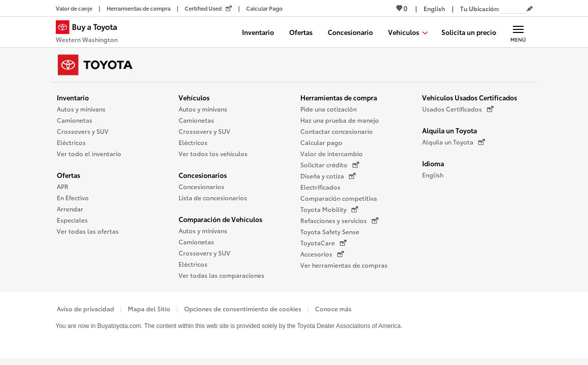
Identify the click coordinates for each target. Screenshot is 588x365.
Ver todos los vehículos (213, 153)
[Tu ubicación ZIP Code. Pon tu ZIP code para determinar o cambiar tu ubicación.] (514, 8)
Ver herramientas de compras (344, 265)
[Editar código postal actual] (530, 9)
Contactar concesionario (337, 131)
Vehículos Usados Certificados (470, 97)
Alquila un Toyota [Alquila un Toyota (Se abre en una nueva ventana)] (454, 142)
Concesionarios (203, 175)
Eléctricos (71, 142)
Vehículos (194, 97)
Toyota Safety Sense (330, 231)
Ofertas (68, 175)
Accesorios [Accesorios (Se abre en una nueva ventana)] (322, 254)
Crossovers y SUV (83, 131)
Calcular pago (321, 142)
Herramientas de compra (339, 97)
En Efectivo (73, 197)
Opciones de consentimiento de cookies (243, 308)
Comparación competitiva (339, 198)
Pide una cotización (328, 109)
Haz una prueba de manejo (340, 120)
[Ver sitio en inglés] (434, 8)
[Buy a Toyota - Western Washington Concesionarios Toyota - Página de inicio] (91, 33)
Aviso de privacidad (85, 308)
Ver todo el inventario (89, 153)
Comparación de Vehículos (220, 219)
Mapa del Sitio (149, 308)
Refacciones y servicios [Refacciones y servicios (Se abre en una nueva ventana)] (339, 221)
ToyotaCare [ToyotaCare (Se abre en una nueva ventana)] (323, 243)
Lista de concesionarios (213, 197)
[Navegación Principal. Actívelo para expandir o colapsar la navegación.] (518, 32)
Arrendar (70, 209)
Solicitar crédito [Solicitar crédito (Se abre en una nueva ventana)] (330, 165)
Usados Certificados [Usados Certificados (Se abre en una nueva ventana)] (458, 109)
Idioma (433, 163)
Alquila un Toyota (449, 130)
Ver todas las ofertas (88, 231)
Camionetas (75, 120)
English (433, 175)
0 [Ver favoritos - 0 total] (402, 8)
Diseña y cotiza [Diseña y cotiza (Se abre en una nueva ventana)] (328, 176)
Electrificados (320, 187)
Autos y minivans (81, 109)
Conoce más (333, 308)
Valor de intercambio (332, 153)
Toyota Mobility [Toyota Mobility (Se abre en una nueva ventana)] (329, 209)
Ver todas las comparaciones (221, 275)
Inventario (73, 97)
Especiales (72, 220)
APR (63, 186)
